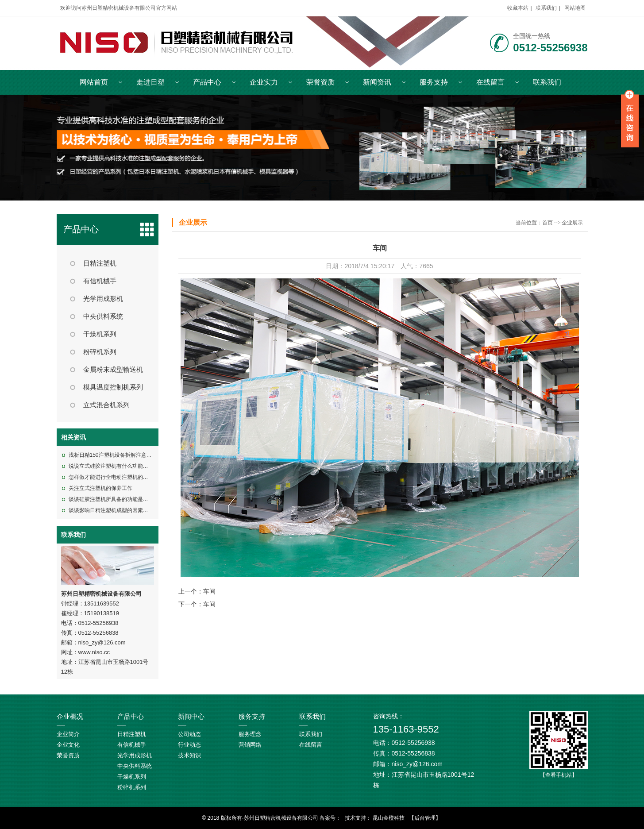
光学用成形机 (103, 299)
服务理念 (250, 734)
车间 (209, 591)
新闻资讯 (377, 82)
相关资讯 (73, 437)
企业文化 (68, 745)
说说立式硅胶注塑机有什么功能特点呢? (115, 466)
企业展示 (193, 222)
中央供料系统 (103, 316)
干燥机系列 (100, 334)
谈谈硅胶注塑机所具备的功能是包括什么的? (121, 499)
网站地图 (575, 8)
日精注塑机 (100, 263)
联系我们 (546, 8)
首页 (548, 223)
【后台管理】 (425, 818)
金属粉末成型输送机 (113, 370)
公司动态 (189, 734)
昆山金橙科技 (389, 818)
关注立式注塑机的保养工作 (100, 488)
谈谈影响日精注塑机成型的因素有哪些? (115, 510)
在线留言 (490, 82)
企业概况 (70, 717)
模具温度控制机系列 (113, 387)
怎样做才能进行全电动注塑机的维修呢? (115, 477)
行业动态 (189, 745)
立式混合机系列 (106, 405)
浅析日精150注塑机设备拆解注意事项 (113, 455)
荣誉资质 (320, 82)
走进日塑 (150, 82)
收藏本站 (518, 8)
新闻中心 (191, 717)
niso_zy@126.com (102, 642)
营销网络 (250, 745)
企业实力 (264, 82)
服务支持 (434, 82)
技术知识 (189, 755)
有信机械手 (100, 281)
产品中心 (207, 82)
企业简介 (68, 734)
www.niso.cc (94, 652)
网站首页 (94, 82)
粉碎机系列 (100, 352)
